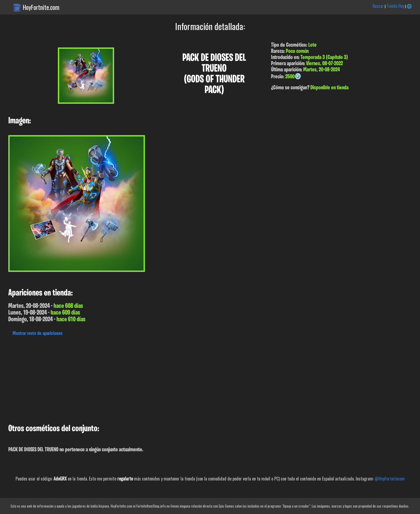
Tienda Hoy (395, 6)
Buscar (378, 6)
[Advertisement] (161, 379)
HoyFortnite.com (41, 7)
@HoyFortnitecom (390, 479)
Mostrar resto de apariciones (37, 334)
